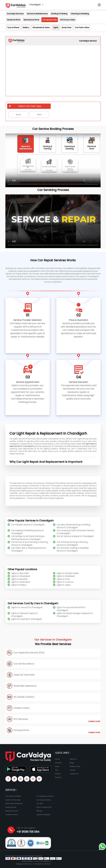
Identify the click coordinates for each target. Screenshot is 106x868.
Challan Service (12, 815)
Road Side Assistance (14, 803)
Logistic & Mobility (43, 815)
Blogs (72, 763)
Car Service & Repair (13, 796)
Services (58, 763)
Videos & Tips (75, 766)
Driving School (11, 807)
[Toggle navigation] (99, 5)
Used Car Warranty (13, 800)
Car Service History (44, 800)
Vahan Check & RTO (44, 807)
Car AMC (40, 803)
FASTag (39, 811)
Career (72, 770)
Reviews (58, 777)
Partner (58, 774)
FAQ (57, 770)
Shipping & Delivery (23, 864)
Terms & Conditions (42, 861)
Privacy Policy (27, 861)
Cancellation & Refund (42, 864)
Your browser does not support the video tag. (53, 160)
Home (57, 759)
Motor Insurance (12, 811)
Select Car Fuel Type (25, 106)
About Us (73, 759)
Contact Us (74, 774)
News (57, 766)
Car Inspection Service (45, 796)
